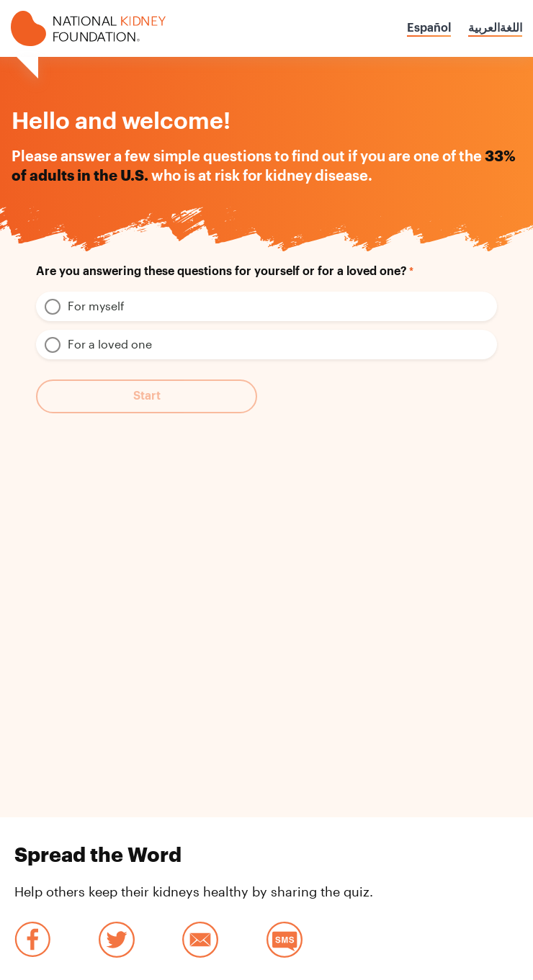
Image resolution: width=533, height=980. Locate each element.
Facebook (32, 940)
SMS (285, 940)
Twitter (117, 940)
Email (200, 940)
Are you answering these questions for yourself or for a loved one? (221, 271)
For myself (96, 306)
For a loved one (110, 344)
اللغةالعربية (495, 28)
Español (429, 28)
